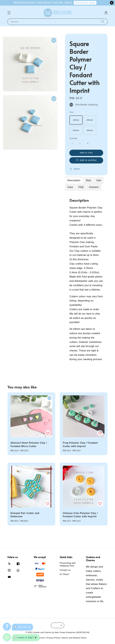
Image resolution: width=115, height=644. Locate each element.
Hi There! (64, 574)
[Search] (103, 22)
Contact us (65, 570)
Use (99, 180)
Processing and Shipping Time (68, 564)
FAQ (81, 187)
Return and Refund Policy (74, 638)
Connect (94, 187)
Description (74, 180)
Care (70, 187)
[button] (9, 13)
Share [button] (75, 169)
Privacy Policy (53, 638)
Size (72, 112)
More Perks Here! (85, 3)
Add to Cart (86, 153)
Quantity (73, 138)
